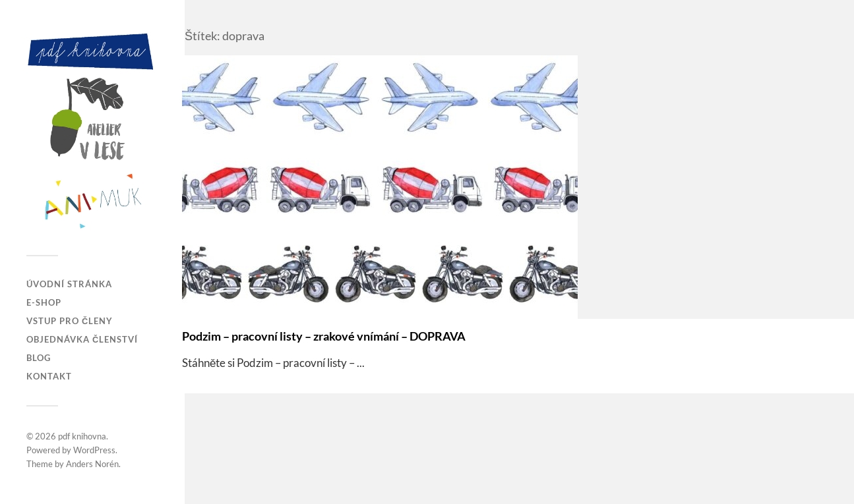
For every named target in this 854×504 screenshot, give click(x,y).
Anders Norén (92, 464)
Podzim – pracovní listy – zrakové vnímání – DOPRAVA (324, 336)
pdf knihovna (82, 436)
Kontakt (49, 376)
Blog (39, 358)
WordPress (94, 450)
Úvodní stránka (69, 284)
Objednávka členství (82, 339)
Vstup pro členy (70, 321)
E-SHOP (44, 302)
